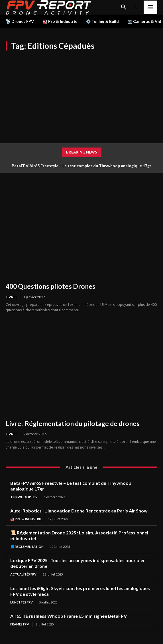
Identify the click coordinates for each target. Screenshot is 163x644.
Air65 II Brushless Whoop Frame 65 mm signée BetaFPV (69, 616)
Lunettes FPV (22, 602)
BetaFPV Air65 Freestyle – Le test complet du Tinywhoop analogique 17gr (81, 166)
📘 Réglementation (27, 547)
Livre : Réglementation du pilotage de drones (73, 423)
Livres (12, 297)
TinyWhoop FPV (24, 497)
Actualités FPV (23, 574)
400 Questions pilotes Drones (51, 286)
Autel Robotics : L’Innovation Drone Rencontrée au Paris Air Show (79, 511)
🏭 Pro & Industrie (26, 519)
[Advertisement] (81, 93)
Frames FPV (20, 624)
